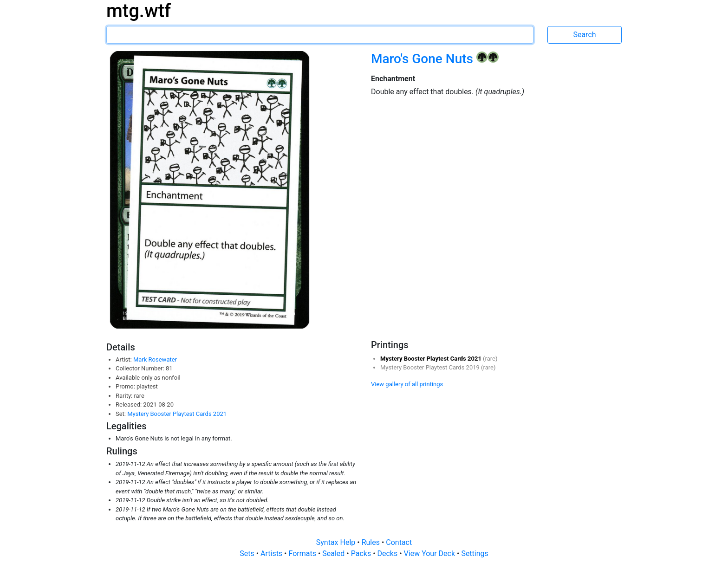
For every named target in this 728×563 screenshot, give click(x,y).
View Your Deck (430, 553)
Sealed (334, 553)
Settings (474, 553)
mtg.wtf (139, 11)
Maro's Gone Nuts (424, 59)
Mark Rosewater (155, 359)
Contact (399, 542)
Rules (372, 542)
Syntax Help (337, 542)
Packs (362, 553)
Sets (248, 553)
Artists (272, 553)
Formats (303, 553)
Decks (389, 553)
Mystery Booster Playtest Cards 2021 (177, 414)
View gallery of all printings (407, 384)
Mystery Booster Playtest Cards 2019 (431, 367)
